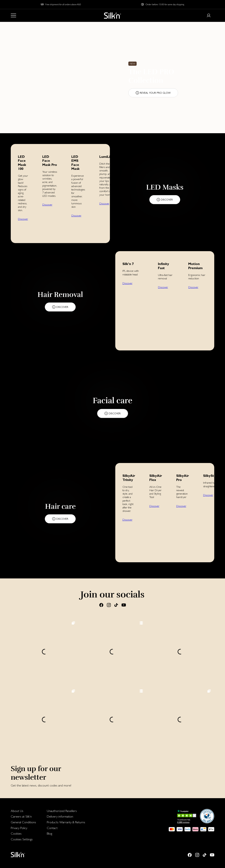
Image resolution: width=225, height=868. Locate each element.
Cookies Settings (22, 839)
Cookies (16, 833)
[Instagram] (109, 605)
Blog (49, 833)
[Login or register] (209, 15)
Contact (52, 828)
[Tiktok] (116, 605)
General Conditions (23, 822)
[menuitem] (23, 811)
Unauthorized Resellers (62, 811)
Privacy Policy (19, 828)
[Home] (112, 15)
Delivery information (60, 816)
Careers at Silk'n (21, 816)
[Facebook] (101, 605)
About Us (17, 811)
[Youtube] (124, 605)
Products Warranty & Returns (66, 822)
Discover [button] (23, 219)
